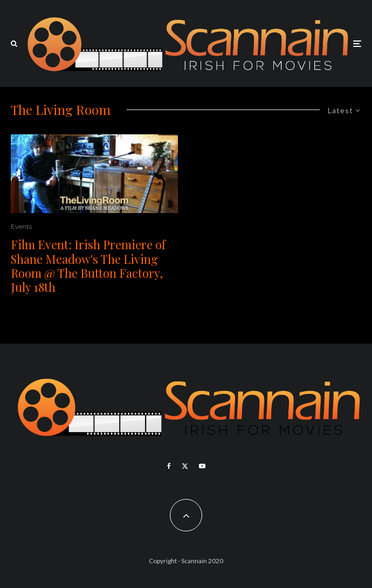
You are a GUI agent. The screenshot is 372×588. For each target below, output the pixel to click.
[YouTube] (202, 466)
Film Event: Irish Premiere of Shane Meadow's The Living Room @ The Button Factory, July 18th (88, 266)
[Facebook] (169, 466)
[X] (185, 466)
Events (21, 226)
